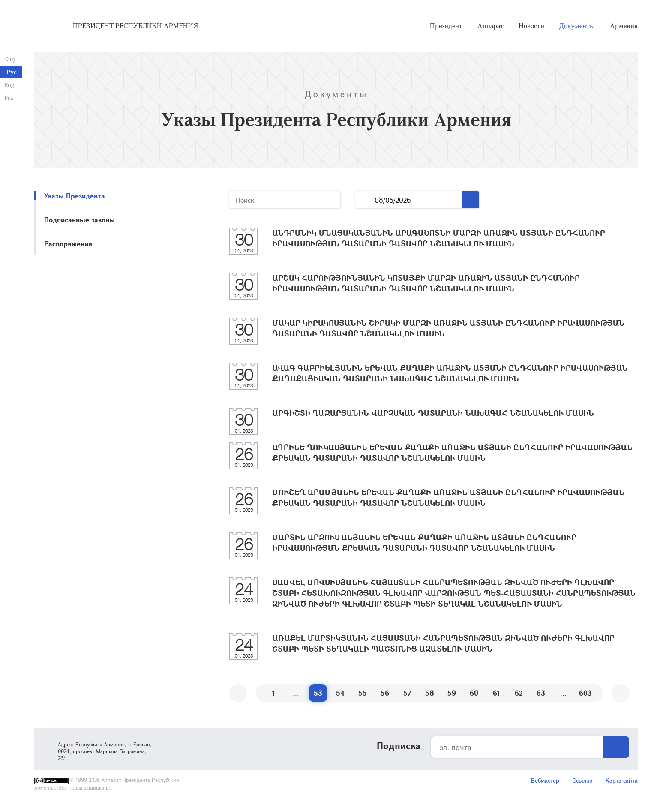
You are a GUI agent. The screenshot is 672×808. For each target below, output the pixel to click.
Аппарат (490, 26)
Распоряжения (68, 244)
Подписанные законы (79, 220)
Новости (531, 26)
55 (363, 693)
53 (318, 693)
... (365, 200)
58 (430, 693)
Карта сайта (622, 780)
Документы (577, 26)
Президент (446, 26)
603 (585, 693)
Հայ (10, 59)
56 (385, 693)
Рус (12, 72)
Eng (9, 85)
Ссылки (582, 780)
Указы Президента (75, 196)
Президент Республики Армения (135, 26)
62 (519, 693)
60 (474, 693)
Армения (624, 26)
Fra (9, 98)
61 (496, 693)
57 (407, 693)
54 (340, 693)
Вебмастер (545, 780)
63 (541, 693)
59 (452, 693)
